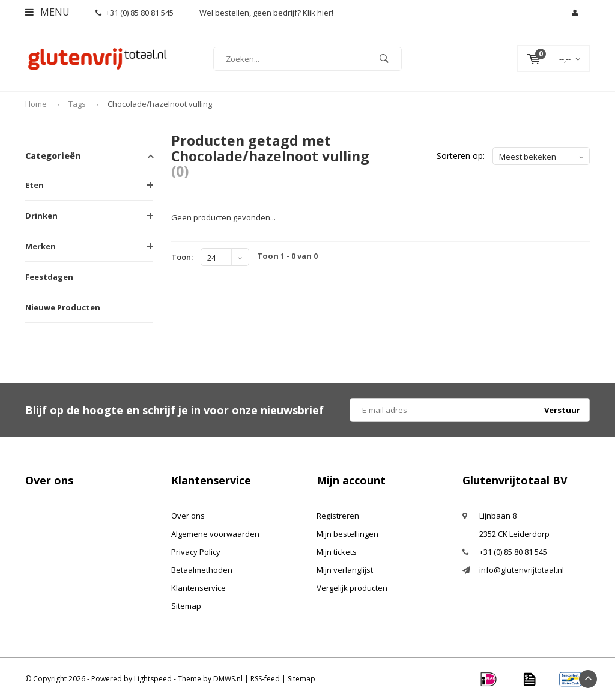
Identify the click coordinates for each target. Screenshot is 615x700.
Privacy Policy (196, 552)
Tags (77, 104)
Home (36, 104)
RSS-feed (265, 679)
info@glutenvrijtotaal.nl (522, 570)
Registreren (338, 516)
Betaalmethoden (202, 570)
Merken (41, 246)
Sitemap (186, 606)
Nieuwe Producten (63, 307)
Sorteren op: (461, 156)
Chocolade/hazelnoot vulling (160, 104)
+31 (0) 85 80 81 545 (135, 13)
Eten (35, 185)
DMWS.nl (228, 679)
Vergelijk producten (352, 588)
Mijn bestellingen (347, 534)
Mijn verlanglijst (345, 570)
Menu (47, 12)
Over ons (188, 516)
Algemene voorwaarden (215, 534)
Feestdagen (49, 277)
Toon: (182, 257)
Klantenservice (198, 588)
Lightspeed (153, 679)
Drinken (41, 216)
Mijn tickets (337, 552)
